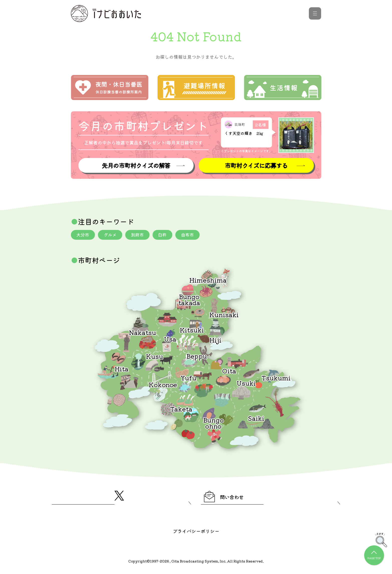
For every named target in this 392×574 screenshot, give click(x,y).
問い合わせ (229, 498)
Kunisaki (224, 315)
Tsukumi (276, 378)
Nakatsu (143, 333)
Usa (170, 339)
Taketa (181, 409)
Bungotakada (189, 300)
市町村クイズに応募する (256, 166)
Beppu (197, 356)
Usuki (246, 384)
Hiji (215, 340)
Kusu (155, 357)
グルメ (112, 235)
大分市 (84, 235)
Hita (122, 369)
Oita (229, 371)
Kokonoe (163, 385)
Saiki (256, 419)
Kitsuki (192, 330)
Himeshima (208, 280)
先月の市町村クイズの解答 (136, 166)
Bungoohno (213, 423)
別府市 (141, 235)
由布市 (193, 235)
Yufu (188, 378)
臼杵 (167, 235)
